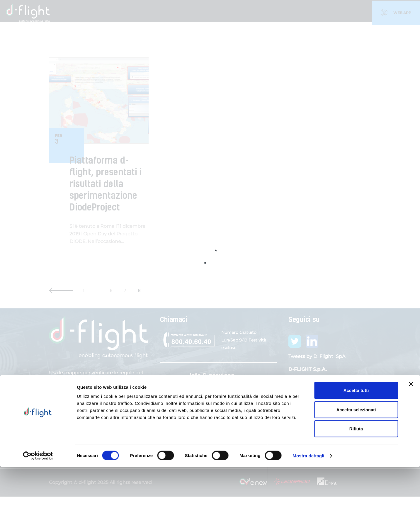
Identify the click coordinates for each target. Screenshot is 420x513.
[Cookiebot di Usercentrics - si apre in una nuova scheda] (38, 502)
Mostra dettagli (308, 501)
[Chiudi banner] (411, 430)
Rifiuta (356, 474)
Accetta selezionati (356, 455)
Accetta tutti (356, 436)
